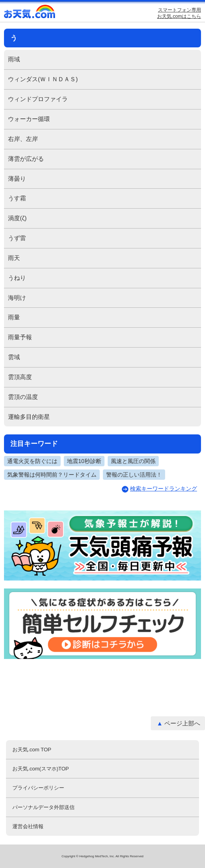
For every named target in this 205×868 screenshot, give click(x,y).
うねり (17, 278)
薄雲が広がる (26, 159)
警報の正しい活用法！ (134, 475)
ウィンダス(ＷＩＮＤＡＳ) (43, 79)
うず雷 (17, 238)
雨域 (14, 59)
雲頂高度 (20, 377)
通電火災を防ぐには (32, 461)
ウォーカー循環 (29, 119)
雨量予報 (20, 337)
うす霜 (17, 198)
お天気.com (30, 13)
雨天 (14, 258)
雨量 (14, 317)
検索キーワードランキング (164, 489)
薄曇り (17, 179)
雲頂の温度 (23, 397)
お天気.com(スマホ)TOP (40, 769)
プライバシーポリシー (38, 788)
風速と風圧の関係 (133, 461)
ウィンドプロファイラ (38, 99)
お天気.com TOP (32, 750)
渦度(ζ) (17, 218)
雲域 (14, 357)
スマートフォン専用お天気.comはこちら (179, 13)
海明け (17, 298)
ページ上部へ (182, 723)
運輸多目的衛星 (29, 417)
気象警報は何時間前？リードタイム (52, 475)
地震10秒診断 (84, 461)
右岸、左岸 (23, 139)
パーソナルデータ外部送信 (43, 807)
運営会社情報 (28, 826)
